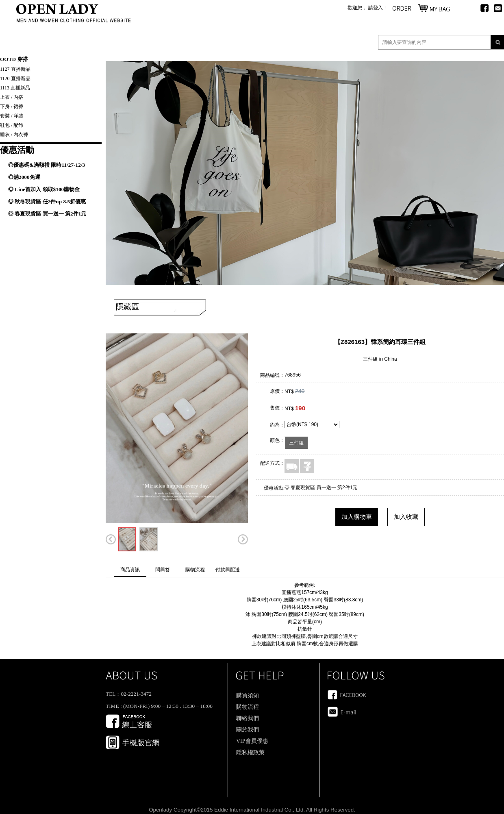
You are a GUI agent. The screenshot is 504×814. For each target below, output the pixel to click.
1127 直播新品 (15, 69)
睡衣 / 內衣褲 (14, 135)
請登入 (376, 8)
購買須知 (248, 695)
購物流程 (195, 570)
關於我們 (248, 730)
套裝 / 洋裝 (12, 116)
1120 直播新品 (15, 78)
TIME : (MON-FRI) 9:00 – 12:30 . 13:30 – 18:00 (159, 706)
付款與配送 (228, 570)
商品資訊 (130, 570)
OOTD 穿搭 (14, 59)
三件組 (296, 443)
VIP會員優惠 (252, 741)
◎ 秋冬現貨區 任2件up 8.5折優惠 (47, 201)
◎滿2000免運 (24, 177)
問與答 (163, 570)
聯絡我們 (248, 718)
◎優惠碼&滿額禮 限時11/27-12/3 (47, 165)
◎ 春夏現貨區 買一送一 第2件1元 (47, 214)
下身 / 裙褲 (12, 107)
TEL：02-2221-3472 (129, 694)
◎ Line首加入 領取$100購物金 (44, 189)
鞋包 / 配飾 (12, 125)
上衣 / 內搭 (12, 97)
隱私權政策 (250, 752)
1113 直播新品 (15, 88)
